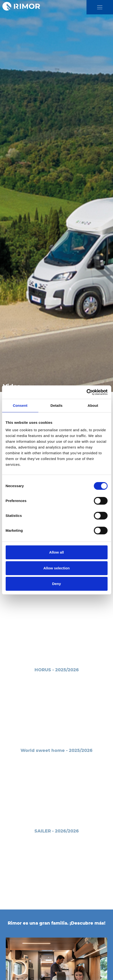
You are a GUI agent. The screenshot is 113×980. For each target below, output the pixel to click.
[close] (100, 7)
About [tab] (93, 405)
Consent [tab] (20, 405)
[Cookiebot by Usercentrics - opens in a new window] (86, 392)
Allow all (56, 552)
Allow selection (56, 568)
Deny (56, 584)
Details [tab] (57, 405)
